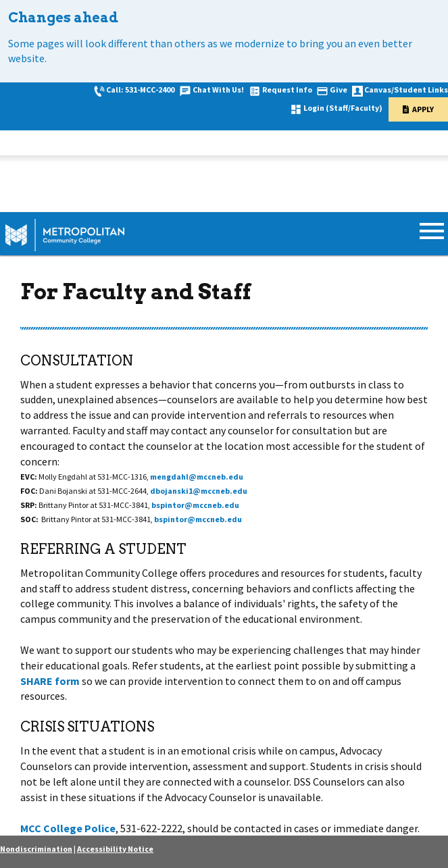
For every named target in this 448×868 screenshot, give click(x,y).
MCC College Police (68, 828)
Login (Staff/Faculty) (343, 108)
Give (339, 90)
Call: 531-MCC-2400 (140, 90)
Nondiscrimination (36, 849)
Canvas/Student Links (406, 90)
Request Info (287, 90)
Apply (423, 109)
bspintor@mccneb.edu (195, 505)
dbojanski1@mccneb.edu (199, 491)
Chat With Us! (218, 90)
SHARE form (50, 681)
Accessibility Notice (115, 849)
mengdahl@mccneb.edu (197, 477)
